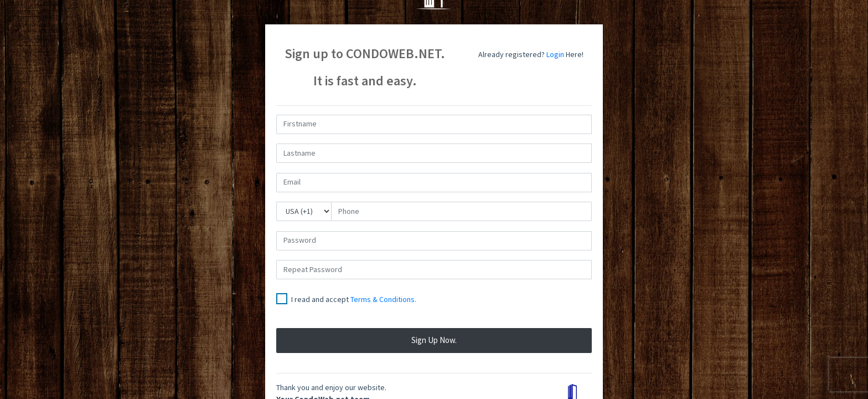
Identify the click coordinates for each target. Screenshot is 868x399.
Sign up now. (434, 341)
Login (555, 55)
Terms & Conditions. (383, 300)
